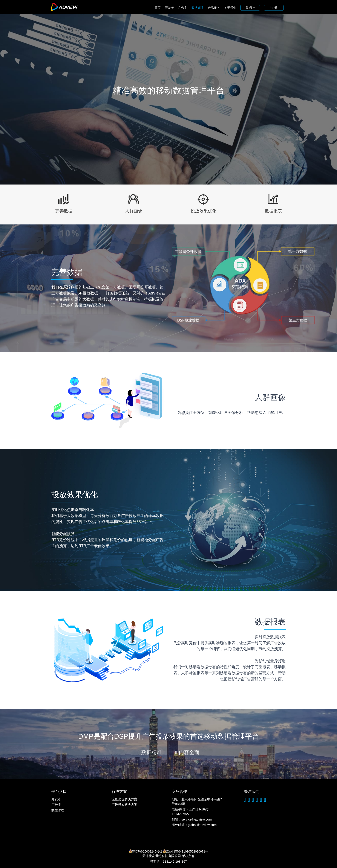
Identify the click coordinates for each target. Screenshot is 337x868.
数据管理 (198, 8)
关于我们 (230, 8)
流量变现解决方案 (124, 799)
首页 (158, 8)
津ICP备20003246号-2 (146, 851)
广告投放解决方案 (124, 805)
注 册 (274, 8)
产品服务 (214, 8)
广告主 (183, 8)
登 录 (250, 8)
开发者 (169, 8)
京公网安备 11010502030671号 (186, 851)
